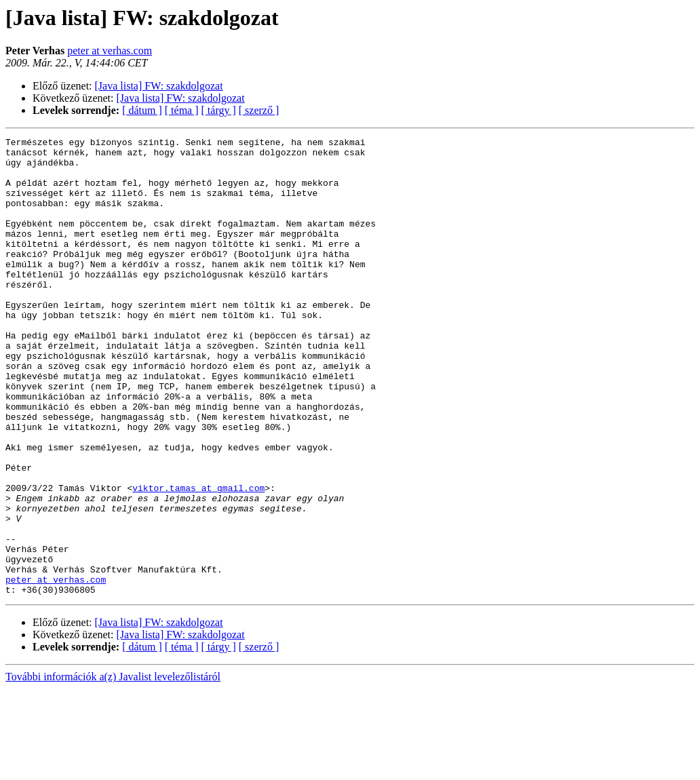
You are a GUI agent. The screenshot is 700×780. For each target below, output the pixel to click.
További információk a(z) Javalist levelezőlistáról (113, 768)
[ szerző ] (259, 110)
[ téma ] (182, 110)
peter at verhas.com (110, 51)
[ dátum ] (142, 110)
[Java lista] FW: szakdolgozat (159, 86)
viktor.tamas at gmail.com (198, 559)
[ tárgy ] (219, 110)
